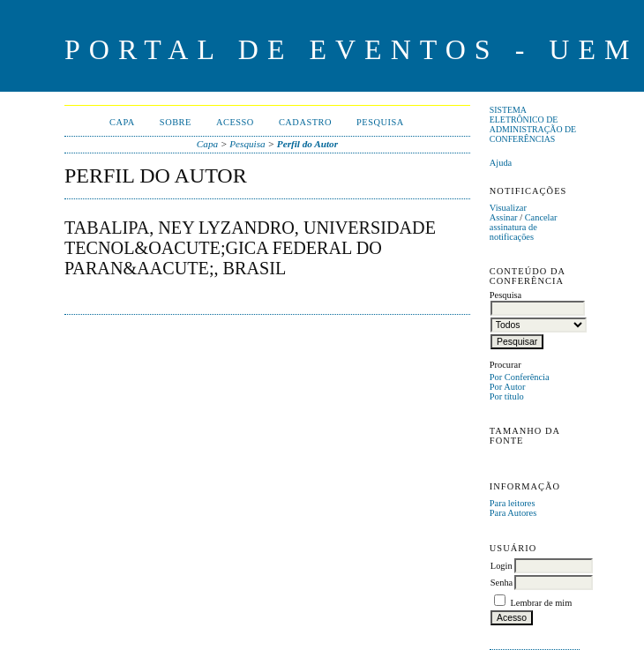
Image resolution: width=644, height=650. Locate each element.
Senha (502, 583)
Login (502, 566)
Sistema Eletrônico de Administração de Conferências (533, 124)
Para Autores (513, 513)
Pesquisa (380, 122)
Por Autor (508, 387)
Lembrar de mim (541, 603)
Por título (507, 396)
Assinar (504, 217)
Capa (122, 122)
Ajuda (501, 163)
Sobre (176, 122)
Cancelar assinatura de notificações (524, 227)
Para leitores (513, 503)
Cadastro (305, 122)
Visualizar (508, 208)
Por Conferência (520, 377)
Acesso (235, 122)
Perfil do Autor (307, 144)
